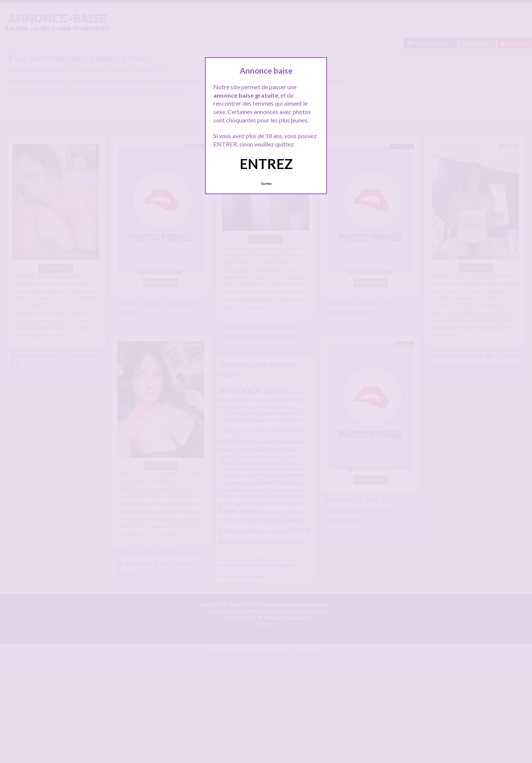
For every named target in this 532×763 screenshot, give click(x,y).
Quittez (266, 184)
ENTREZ (266, 164)
